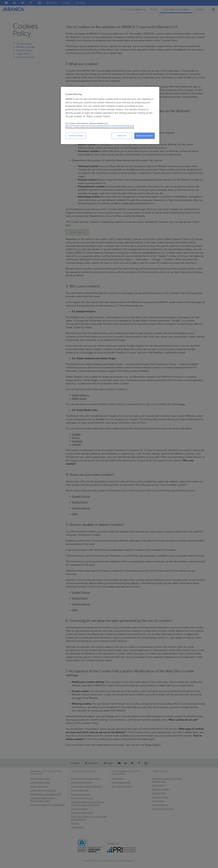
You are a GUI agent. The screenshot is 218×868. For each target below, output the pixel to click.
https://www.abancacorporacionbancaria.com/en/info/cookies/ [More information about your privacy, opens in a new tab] (100, 127)
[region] (110, 115)
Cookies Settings (76, 136)
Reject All (122, 136)
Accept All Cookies (145, 136)
